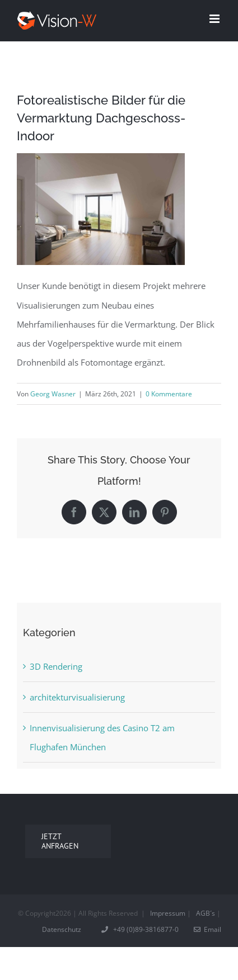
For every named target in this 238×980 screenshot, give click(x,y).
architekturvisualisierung (77, 697)
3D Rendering (56, 666)
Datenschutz (62, 929)
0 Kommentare (169, 394)
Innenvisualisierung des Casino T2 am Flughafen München (102, 737)
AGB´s (206, 913)
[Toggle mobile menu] (215, 19)
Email (207, 929)
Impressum (168, 913)
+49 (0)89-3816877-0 (141, 929)
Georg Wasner (53, 394)
